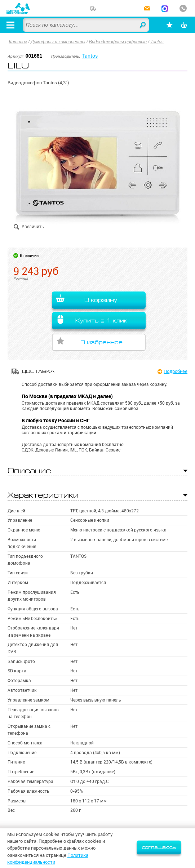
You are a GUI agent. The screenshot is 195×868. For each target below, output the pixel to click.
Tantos (157, 42)
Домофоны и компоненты (58, 42)
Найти (143, 25)
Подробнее (176, 371)
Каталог (18, 42)
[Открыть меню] (10, 25)
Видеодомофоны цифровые (118, 42)
